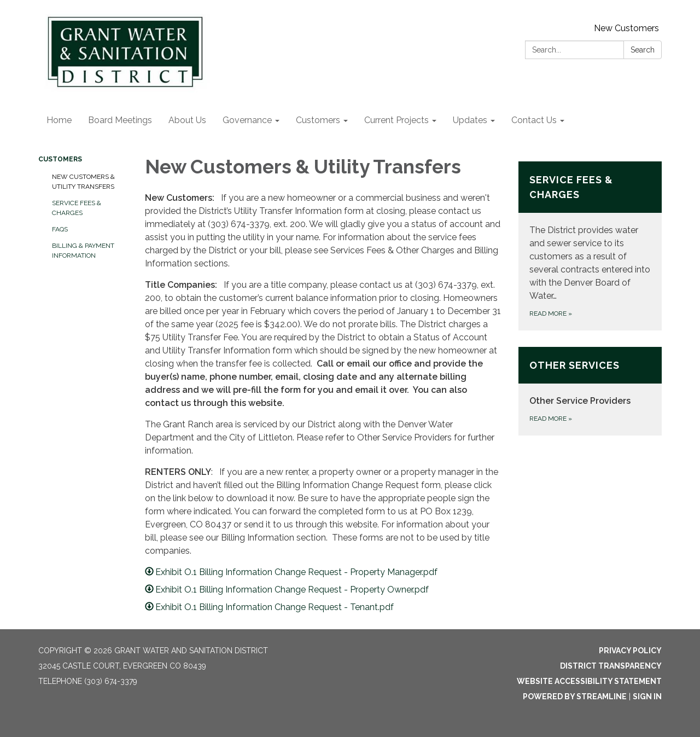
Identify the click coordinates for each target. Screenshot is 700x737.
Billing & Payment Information (83, 251)
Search (643, 50)
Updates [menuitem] (470, 120)
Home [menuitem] (59, 120)
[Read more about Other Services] (590, 391)
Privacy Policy (630, 651)
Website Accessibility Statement (589, 681)
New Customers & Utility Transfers (83, 182)
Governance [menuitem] (247, 120)
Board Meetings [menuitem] (120, 120)
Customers (60, 159)
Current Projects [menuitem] (396, 120)
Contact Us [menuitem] (534, 120)
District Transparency (611, 666)
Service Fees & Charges (77, 208)
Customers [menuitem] (318, 120)
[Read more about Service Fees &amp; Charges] (590, 246)
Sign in (647, 697)
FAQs (60, 229)
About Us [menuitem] (187, 120)
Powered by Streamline (575, 697)
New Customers (626, 28)
